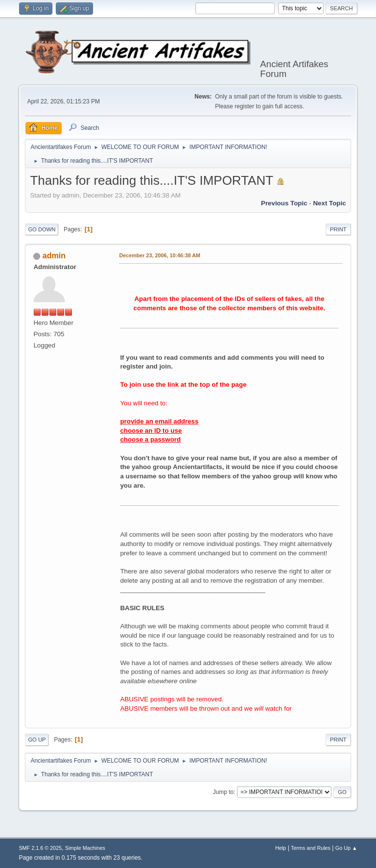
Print (338, 229)
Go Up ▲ (346, 848)
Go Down (42, 229)
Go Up (37, 740)
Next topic (329, 203)
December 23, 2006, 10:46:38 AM (160, 255)
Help (281, 848)
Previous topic (284, 203)
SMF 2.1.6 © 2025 (40, 848)
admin (54, 256)
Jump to (223, 792)
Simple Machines (85, 848)
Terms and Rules (311, 848)
